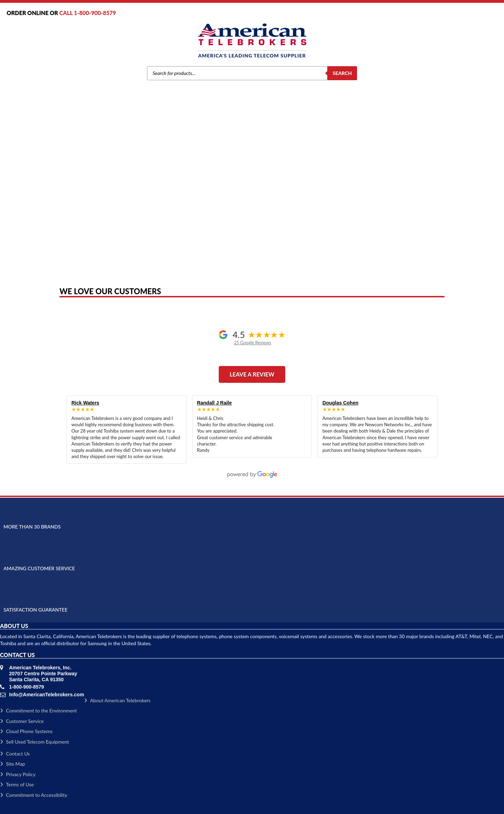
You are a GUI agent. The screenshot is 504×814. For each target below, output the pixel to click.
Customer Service (22, 721)
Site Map (12, 764)
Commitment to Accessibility (34, 795)
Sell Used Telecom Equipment (34, 742)
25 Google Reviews (253, 343)
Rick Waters (85, 403)
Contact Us (15, 754)
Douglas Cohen (340, 403)
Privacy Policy (18, 774)
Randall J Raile (215, 403)
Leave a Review (252, 374)
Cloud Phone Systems (26, 731)
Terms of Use (17, 784)
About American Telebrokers (117, 700)
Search (342, 73)
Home (77, 183)
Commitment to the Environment (38, 710)
